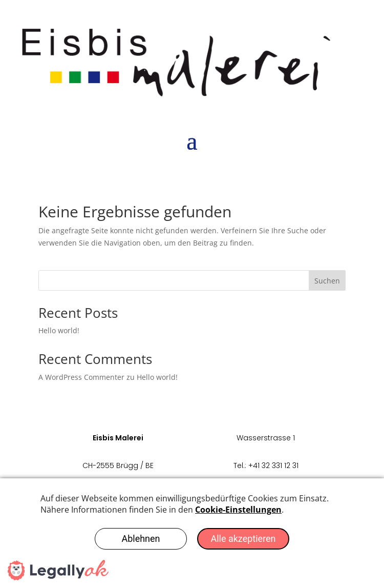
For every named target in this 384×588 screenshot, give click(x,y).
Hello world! (59, 330)
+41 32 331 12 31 (273, 465)
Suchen (327, 281)
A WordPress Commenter (81, 377)
